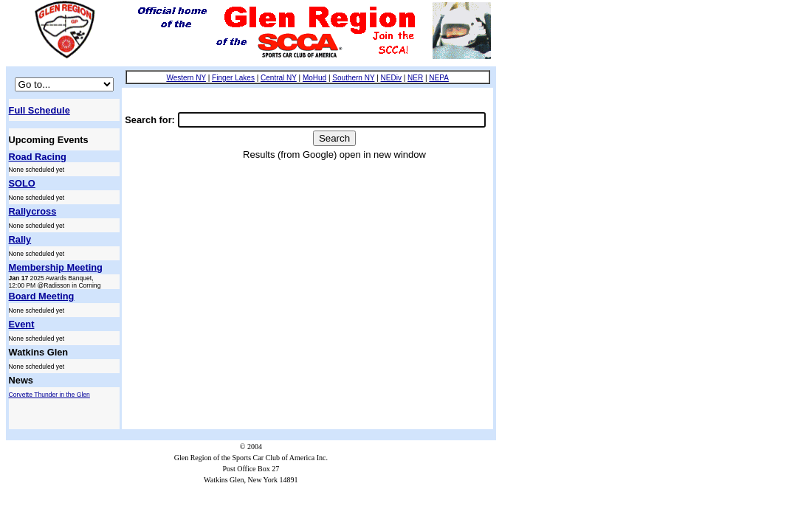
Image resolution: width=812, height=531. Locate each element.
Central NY (279, 78)
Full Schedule (39, 110)
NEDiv (391, 78)
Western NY (186, 78)
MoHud (314, 78)
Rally (20, 239)
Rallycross (33, 211)
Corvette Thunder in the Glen (49, 395)
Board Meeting (42, 296)
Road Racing (38, 157)
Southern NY (353, 78)
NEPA (439, 78)
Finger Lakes (233, 78)
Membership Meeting (56, 267)
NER (415, 78)
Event (22, 324)
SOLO (22, 183)
